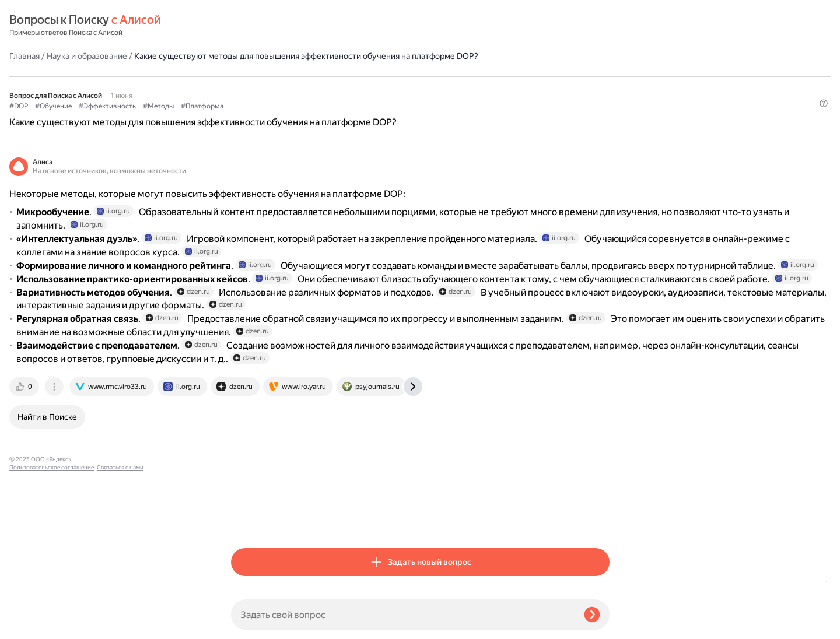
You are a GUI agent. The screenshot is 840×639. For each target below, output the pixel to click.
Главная (246, 26)
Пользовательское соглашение (52, 617)
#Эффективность (329, 88)
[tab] (247, 519)
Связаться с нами (33, 625)
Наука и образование (309, 26)
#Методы (380, 88)
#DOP (240, 88)
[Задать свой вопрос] (403, 615)
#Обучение (275, 88)
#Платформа (424, 88)
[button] (603, 107)
